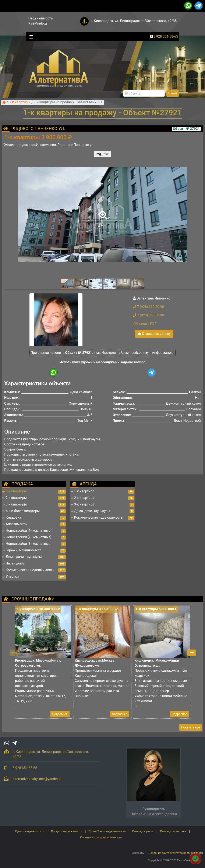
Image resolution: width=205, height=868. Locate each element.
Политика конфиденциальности (101, 837)
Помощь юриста (143, 831)
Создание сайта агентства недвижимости (176, 853)
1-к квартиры (20, 102)
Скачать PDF (145, 324)
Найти (173, 93)
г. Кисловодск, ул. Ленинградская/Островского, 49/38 (134, 21)
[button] (102, 212)
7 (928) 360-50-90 (149, 307)
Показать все (191, 727)
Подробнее (60, 714)
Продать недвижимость (67, 831)
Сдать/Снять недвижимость (107, 831)
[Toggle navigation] (30, 37)
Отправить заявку (154, 334)
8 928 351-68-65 (166, 36)
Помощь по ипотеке (173, 831)
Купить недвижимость (30, 831)
